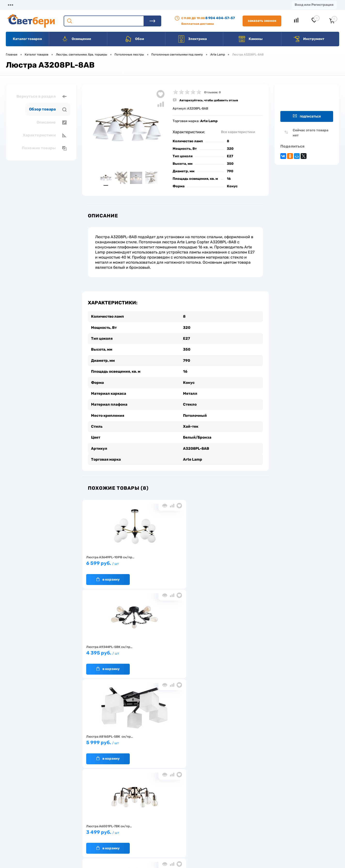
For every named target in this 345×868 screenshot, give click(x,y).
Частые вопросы (98, 840)
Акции (125, 5)
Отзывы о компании (178, 810)
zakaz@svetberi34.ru (274, 831)
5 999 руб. (234, 561)
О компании (45, 5)
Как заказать (95, 833)
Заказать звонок (262, 21)
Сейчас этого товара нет (310, 133)
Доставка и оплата (138, 810)
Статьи (205, 5)
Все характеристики (238, 132)
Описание (52, 122)
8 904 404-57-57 (220, 18)
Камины (250, 39)
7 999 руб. (173, 651)
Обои (134, 39)
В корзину (107, 575)
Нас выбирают (96, 818)
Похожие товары (44, 148)
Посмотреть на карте (274, 804)
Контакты (150, 5)
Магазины (15, 5)
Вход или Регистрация (314, 5)
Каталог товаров (27, 39)
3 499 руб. (112, 651)
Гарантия (92, 825)
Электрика (192, 39)
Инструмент (309, 39)
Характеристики (45, 135)
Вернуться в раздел (42, 96)
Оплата (101, 5)
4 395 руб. (173, 561)
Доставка (75, 5)
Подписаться (307, 116)
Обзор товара (48, 109)
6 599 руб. (112, 561)
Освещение (76, 39)
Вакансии (179, 5)
